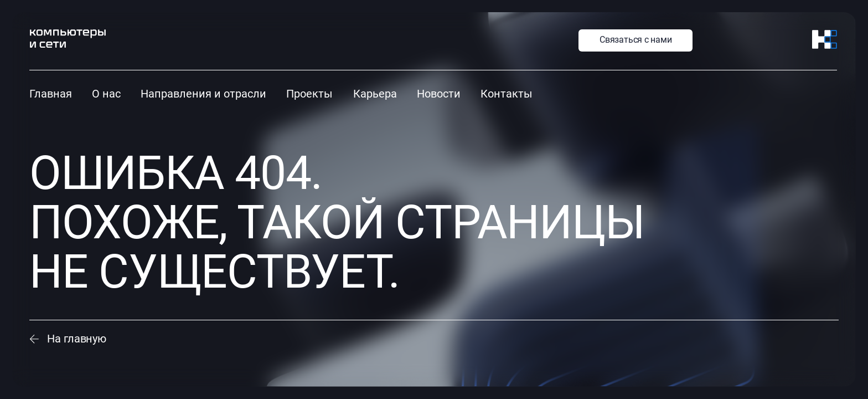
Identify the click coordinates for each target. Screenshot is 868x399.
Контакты (507, 94)
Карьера (375, 94)
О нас (106, 94)
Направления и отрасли (203, 94)
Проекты (309, 94)
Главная (51, 94)
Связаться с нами (635, 40)
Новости (439, 94)
